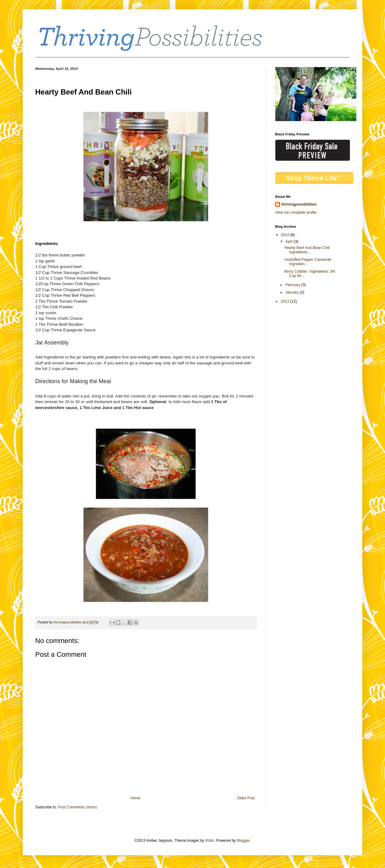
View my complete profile (296, 212)
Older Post (246, 798)
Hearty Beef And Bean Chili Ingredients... (308, 250)
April (290, 241)
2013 (286, 301)
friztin (210, 841)
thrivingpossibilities (299, 204)
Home (135, 798)
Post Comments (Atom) (77, 807)
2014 (286, 235)
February (293, 285)
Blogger (243, 841)
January (292, 292)
